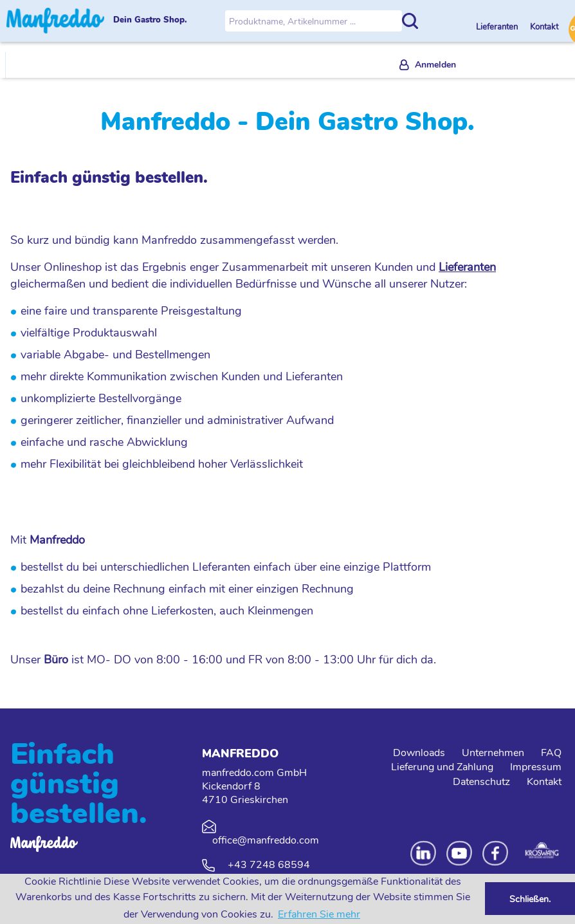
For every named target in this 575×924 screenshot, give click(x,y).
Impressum (536, 767)
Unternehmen (493, 753)
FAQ (551, 753)
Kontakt (544, 27)
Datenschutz (481, 782)
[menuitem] (428, 65)
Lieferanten (498, 27)
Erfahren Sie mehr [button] (319, 914)
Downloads (419, 753)
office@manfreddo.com (266, 840)
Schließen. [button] (530, 899)
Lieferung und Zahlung (442, 767)
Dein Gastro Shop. (150, 21)
